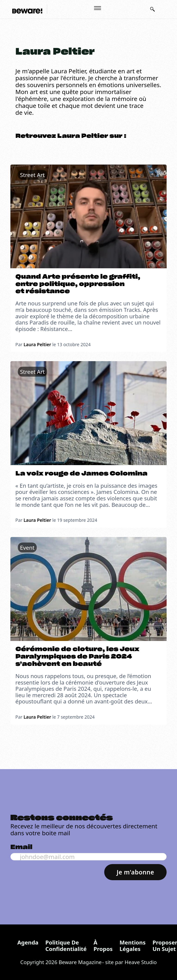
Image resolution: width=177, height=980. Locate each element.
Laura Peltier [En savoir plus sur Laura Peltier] (37, 344)
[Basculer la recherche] (153, 9)
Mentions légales (133, 946)
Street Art (32, 175)
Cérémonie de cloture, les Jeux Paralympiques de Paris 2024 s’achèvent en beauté (77, 657)
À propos (103, 946)
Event (27, 548)
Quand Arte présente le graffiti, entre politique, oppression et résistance (78, 284)
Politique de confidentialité (66, 946)
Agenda (28, 942)
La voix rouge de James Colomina (81, 474)
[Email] (88, 857)
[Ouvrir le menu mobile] (98, 8)
